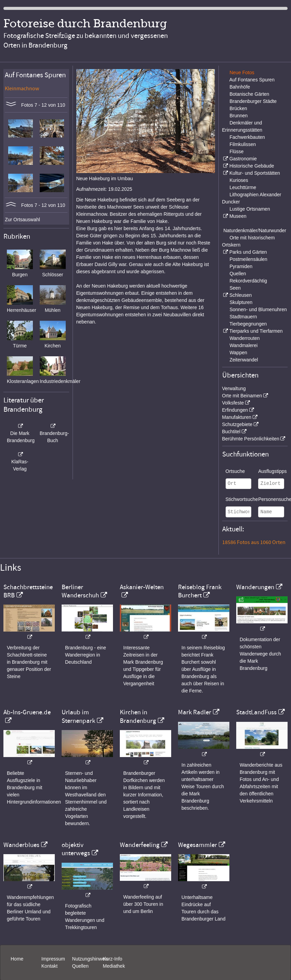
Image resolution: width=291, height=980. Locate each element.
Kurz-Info (112, 959)
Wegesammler (198, 845)
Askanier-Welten (142, 587)
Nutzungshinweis (90, 959)
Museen (238, 216)
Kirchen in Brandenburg (138, 716)
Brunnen (238, 116)
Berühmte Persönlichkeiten (251, 439)
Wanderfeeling (140, 845)
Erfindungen (235, 410)
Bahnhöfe (240, 87)
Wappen (238, 353)
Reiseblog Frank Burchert (200, 591)
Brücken (238, 108)
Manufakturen (237, 417)
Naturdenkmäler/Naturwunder (255, 230)
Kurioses (239, 180)
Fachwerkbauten (247, 137)
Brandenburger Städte (253, 101)
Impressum (53, 959)
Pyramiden (241, 266)
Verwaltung (234, 388)
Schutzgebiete (237, 424)
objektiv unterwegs (76, 849)
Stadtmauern (243, 317)
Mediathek (114, 966)
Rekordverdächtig (248, 281)
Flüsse (236, 151)
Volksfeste (233, 403)
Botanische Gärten (249, 94)
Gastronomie (243, 159)
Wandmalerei (243, 345)
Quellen (238, 274)
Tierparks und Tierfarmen (256, 331)
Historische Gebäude (252, 166)
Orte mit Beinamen (242, 396)
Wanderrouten (244, 338)
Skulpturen (241, 302)
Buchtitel (231, 432)
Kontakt (49, 966)
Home (17, 959)
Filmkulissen (243, 144)
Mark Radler (195, 712)
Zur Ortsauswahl (22, 220)
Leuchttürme (243, 187)
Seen (235, 288)
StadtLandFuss (256, 712)
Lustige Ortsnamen (250, 209)
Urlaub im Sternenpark (78, 716)
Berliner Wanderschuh (80, 591)
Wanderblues (21, 845)
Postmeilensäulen (248, 259)
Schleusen (241, 295)
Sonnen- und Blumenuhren (258, 309)
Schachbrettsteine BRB (28, 591)
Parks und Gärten (248, 252)
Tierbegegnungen (248, 324)
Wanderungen (255, 587)
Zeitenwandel (244, 360)
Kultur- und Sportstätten (255, 173)
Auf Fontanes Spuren (252, 80)
